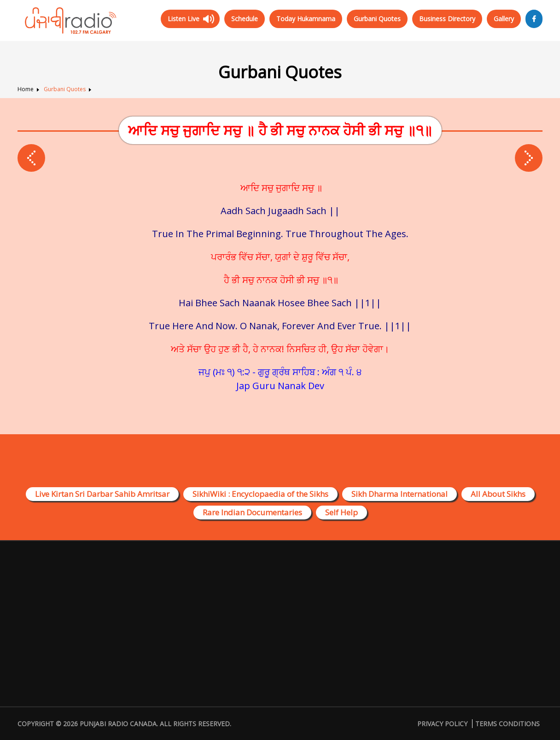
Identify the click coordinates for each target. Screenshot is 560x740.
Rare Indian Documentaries (252, 512)
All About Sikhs (498, 494)
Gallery (504, 19)
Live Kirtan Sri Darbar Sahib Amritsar (102, 494)
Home (26, 89)
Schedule (245, 19)
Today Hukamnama (306, 19)
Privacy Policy (442, 724)
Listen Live (184, 19)
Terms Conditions (507, 724)
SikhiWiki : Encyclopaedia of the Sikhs (260, 494)
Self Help (341, 512)
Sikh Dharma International (400, 494)
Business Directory (447, 19)
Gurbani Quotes (377, 19)
